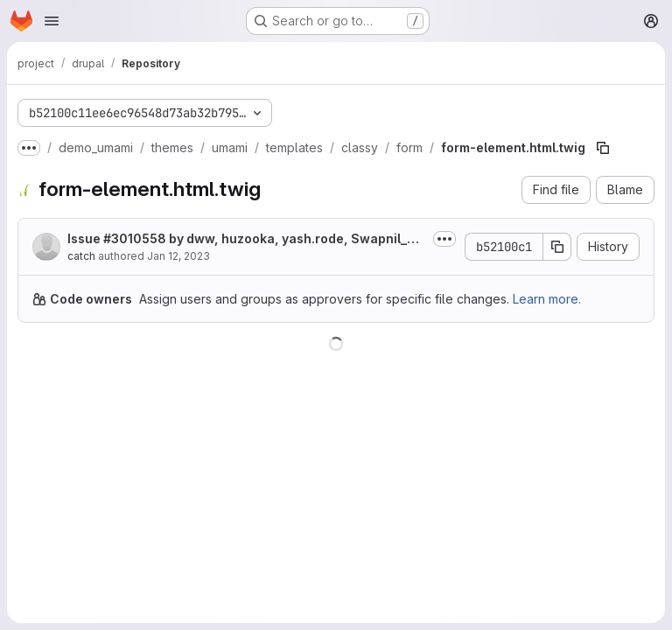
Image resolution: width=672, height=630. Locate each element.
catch (81, 256)
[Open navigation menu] (52, 21)
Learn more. (547, 299)
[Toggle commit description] (444, 239)
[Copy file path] (603, 148)
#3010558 (135, 238)
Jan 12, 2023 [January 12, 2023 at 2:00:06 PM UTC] (178, 256)
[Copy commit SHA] (557, 247)
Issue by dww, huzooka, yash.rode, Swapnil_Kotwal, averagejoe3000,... (245, 239)
